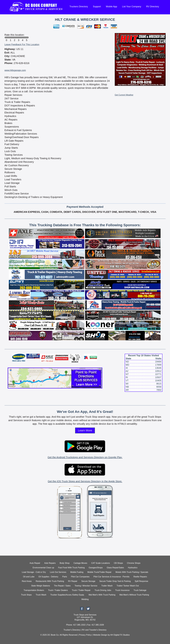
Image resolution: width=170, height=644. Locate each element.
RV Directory (153, 7)
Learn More (85, 430)
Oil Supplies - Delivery (48, 577)
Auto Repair (35, 563)
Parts (65, 577)
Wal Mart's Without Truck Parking (134, 595)
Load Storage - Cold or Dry (34, 572)
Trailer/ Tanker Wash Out (128, 586)
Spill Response (141, 581)
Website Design (100, 635)
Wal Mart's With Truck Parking (102, 595)
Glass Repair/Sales (115, 568)
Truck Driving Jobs (103, 590)
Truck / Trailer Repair (81, 590)
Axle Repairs (50, 563)
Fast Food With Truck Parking (71, 568)
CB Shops (118, 563)
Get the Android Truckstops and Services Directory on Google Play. (85, 457)
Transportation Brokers (34, 590)
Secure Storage (88, 581)
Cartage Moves (80, 563)
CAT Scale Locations (101, 563)
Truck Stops (26, 595)
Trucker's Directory (72, 630)
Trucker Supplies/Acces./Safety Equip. (67, 595)
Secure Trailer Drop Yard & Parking (115, 581)
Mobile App (112, 7)
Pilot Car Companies (80, 577)
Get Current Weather (124, 95)
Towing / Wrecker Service (86, 586)
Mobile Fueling (77, 572)
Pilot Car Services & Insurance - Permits (111, 577)
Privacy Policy (85, 635)
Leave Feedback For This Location (22, 45)
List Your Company (132, 7)
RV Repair (73, 581)
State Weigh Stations (41, 586)
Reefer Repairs (140, 577)
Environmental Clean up (43, 568)
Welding (85, 599)
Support (97, 7)
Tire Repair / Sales (62, 586)
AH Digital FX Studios (120, 635)
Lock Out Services (58, 572)
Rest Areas (27, 581)
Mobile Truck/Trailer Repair (99, 572)
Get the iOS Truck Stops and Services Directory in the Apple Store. (85, 481)
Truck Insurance (122, 590)
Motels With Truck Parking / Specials (132, 572)
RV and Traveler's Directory (94, 630)
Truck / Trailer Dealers (58, 590)
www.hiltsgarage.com (15, 70)
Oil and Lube (29, 577)
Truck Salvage (140, 590)
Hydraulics (133, 568)
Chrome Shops (134, 563)
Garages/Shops (96, 568)
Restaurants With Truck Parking (50, 581)
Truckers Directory (79, 7)
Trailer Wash (107, 586)
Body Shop (65, 563)
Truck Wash (41, 595)
